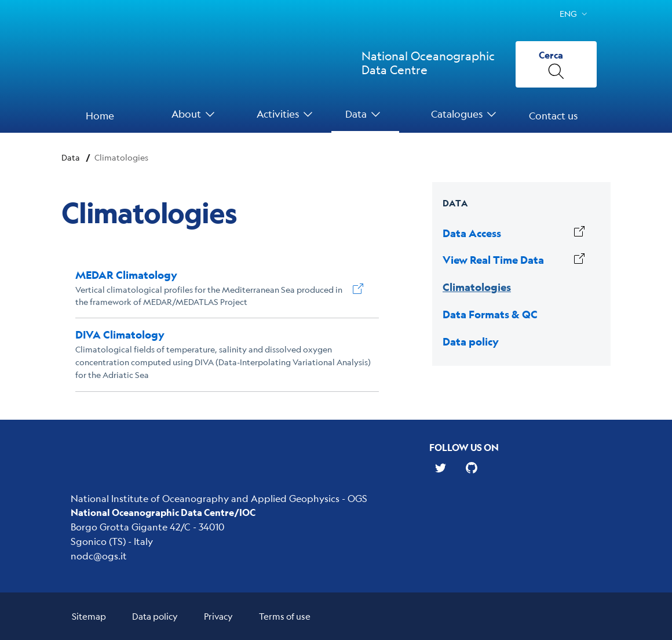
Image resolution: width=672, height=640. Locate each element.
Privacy (218, 616)
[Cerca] (556, 64)
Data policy (155, 616)
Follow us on (464, 447)
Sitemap (89, 616)
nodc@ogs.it (99, 556)
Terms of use (285, 616)
